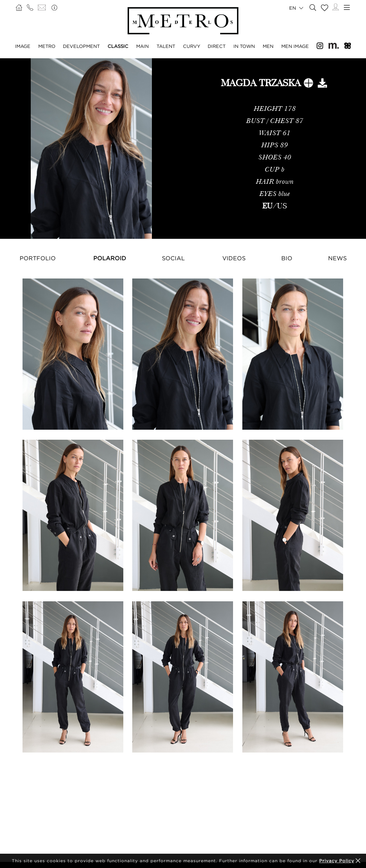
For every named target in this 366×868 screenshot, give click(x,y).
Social (173, 258)
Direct (217, 46)
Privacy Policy (337, 861)
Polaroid (110, 258)
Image (23, 46)
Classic (118, 46)
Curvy (192, 46)
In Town (244, 46)
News (337, 258)
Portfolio (38, 258)
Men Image (295, 46)
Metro (47, 46)
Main (142, 46)
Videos (234, 258)
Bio (287, 258)
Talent (166, 46)
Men (268, 46)
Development (81, 46)
